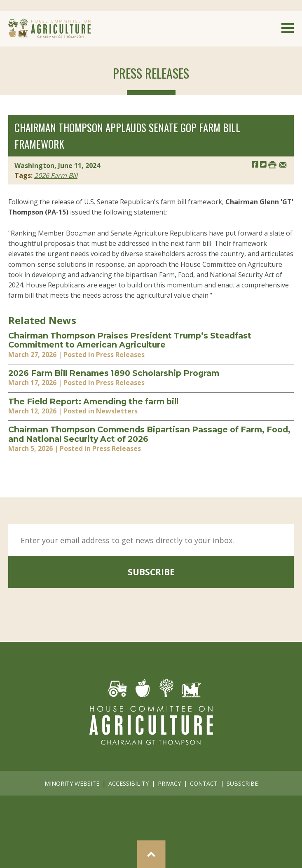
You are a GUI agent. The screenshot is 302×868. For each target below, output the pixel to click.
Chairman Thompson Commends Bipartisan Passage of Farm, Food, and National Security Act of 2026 (149, 434)
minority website (72, 783)
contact (204, 783)
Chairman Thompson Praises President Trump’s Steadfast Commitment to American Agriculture (130, 340)
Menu (288, 28)
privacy (169, 783)
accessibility (129, 783)
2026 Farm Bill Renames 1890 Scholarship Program (114, 373)
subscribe (151, 572)
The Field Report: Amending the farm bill (93, 401)
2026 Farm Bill (56, 175)
